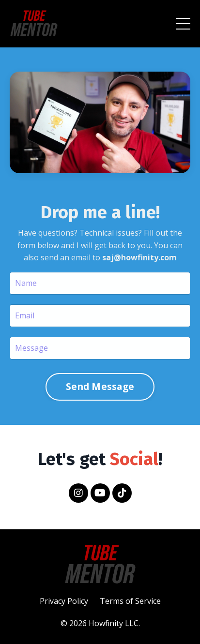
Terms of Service (130, 601)
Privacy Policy (64, 601)
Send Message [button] (100, 386)
